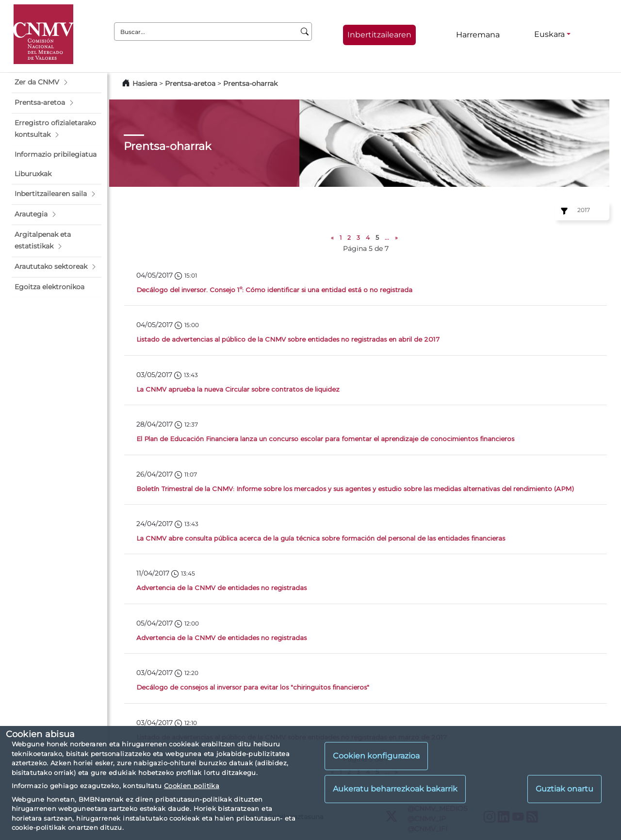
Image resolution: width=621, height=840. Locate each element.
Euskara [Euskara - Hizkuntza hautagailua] (549, 34)
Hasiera (145, 83)
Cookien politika (192, 786)
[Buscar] (305, 32)
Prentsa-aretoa (191, 83)
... (387, 238)
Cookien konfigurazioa (376, 756)
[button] (57, 82)
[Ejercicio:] (563, 211)
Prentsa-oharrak (250, 83)
